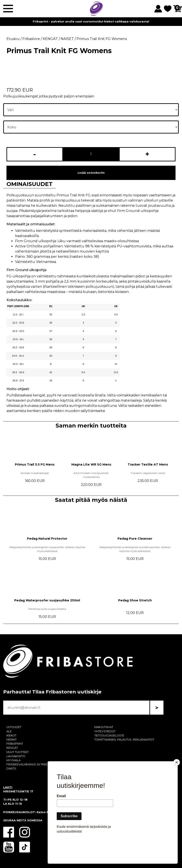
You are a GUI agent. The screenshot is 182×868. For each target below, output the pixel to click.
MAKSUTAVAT (104, 727)
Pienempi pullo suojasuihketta (47, 609)
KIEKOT (11, 735)
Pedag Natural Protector (47, 539)
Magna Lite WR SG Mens (91, 464)
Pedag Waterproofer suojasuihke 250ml (47, 600)
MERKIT (12, 740)
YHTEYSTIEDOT (105, 731)
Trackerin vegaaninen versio (148, 473)
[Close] (177, 787)
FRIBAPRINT (15, 744)
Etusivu (13, 39)
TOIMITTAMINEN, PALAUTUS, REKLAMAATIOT (124, 740)
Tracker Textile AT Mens (148, 464)
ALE (9, 731)
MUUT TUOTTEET (18, 752)
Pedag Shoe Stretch (135, 600)
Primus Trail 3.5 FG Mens (35, 464)
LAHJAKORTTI (16, 756)
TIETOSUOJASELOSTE (109, 735)
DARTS (11, 769)
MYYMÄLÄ (13, 760)
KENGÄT (12, 748)
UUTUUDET (14, 727)
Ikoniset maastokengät (35, 473)
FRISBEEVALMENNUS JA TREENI (28, 764)
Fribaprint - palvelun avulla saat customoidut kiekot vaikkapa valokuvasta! (91, 21)
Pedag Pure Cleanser (135, 539)
